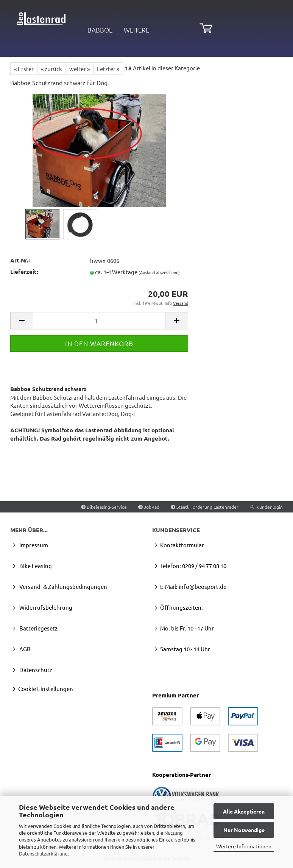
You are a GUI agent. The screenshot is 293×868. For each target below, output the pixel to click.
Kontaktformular (182, 545)
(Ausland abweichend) (159, 272)
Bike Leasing (35, 566)
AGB (24, 649)
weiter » (79, 69)
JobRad (149, 507)
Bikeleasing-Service (104, 507)
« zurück (51, 69)
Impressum (33, 545)
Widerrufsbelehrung (45, 607)
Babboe (100, 30)
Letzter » (108, 69)
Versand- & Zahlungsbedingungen (63, 586)
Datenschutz (35, 670)
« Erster (24, 69)
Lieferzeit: (24, 272)
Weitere (136, 30)
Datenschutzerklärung (43, 853)
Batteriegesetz (38, 628)
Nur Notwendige (244, 830)
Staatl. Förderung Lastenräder (205, 507)
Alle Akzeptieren (244, 811)
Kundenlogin (266, 507)
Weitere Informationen (244, 846)
